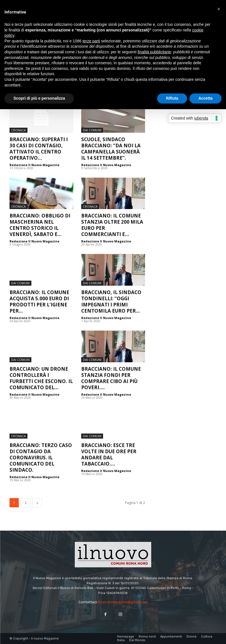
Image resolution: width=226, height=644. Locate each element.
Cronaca (18, 130)
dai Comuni (92, 130)
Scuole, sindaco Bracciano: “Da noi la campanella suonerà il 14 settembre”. (111, 149)
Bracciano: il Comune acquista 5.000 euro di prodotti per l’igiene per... (39, 302)
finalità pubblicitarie (154, 52)
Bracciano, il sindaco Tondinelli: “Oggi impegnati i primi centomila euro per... (111, 302)
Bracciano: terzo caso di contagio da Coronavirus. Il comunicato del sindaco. (41, 458)
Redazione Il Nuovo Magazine (34, 165)
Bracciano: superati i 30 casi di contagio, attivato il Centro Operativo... (39, 149)
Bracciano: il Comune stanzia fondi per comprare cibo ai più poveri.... (111, 378)
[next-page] (37, 503)
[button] (219, 9)
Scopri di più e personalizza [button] (39, 98)
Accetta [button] (205, 98)
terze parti (91, 41)
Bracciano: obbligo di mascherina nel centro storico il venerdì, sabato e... (40, 225)
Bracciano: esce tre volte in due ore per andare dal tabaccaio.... (109, 454)
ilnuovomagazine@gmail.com (123, 602)
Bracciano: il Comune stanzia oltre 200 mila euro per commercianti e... (112, 225)
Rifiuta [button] (172, 98)
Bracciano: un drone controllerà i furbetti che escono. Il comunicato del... (41, 378)
